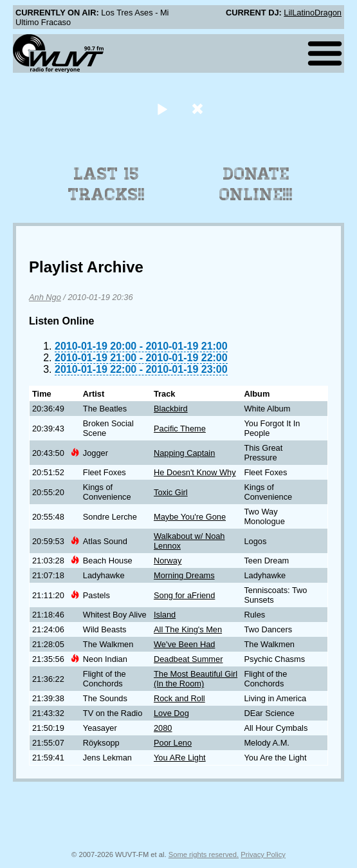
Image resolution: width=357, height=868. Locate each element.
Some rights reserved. (204, 854)
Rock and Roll (179, 698)
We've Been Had (184, 644)
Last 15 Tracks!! (106, 184)
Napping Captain (184, 453)
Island (165, 615)
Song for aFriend (184, 595)
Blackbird (171, 409)
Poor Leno (173, 743)
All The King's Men (188, 629)
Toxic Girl (171, 492)
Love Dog (171, 713)
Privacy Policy (263, 854)
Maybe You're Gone (190, 517)
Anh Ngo (45, 297)
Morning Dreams (184, 575)
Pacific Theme (180, 429)
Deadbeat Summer (188, 659)
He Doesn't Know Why (195, 472)
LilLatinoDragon (313, 13)
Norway (168, 561)
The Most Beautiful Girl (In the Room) (196, 679)
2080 (163, 728)
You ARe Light (180, 758)
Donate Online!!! (256, 184)
